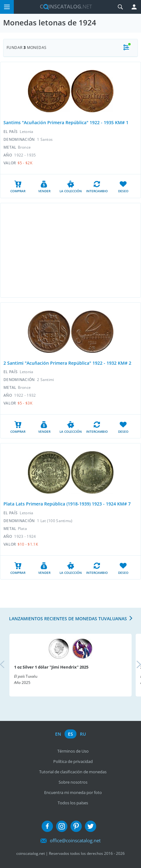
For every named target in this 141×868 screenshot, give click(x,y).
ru (83, 734)
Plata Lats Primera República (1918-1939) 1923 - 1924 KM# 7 (67, 504)
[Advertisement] (70, 250)
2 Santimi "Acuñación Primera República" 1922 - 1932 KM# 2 (67, 363)
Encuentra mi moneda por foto (73, 792)
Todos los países (73, 803)
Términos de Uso (73, 751)
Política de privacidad (73, 761)
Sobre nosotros (73, 782)
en (58, 734)
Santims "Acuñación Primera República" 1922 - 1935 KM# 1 (66, 122)
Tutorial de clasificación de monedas (73, 772)
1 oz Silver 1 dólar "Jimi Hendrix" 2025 (51, 667)
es (70, 734)
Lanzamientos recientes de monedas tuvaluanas (68, 619)
